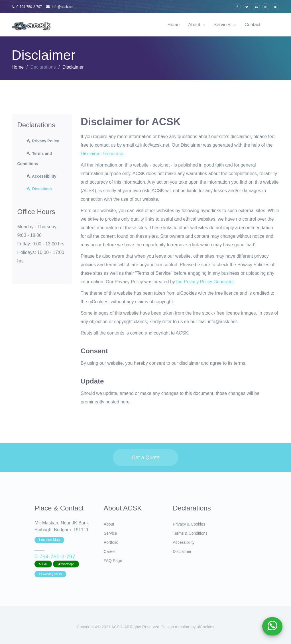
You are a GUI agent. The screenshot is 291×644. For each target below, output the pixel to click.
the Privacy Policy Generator (205, 282)
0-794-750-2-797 (27, 7)
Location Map (49, 540)
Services (225, 25)
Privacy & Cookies (189, 524)
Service (110, 533)
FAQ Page (113, 561)
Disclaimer (39, 189)
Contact (252, 25)
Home (174, 25)
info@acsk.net (60, 7)
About (197, 25)
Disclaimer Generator (102, 154)
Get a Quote (145, 458)
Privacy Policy (43, 141)
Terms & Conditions (190, 533)
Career (110, 551)
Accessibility (41, 176)
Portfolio (111, 542)
